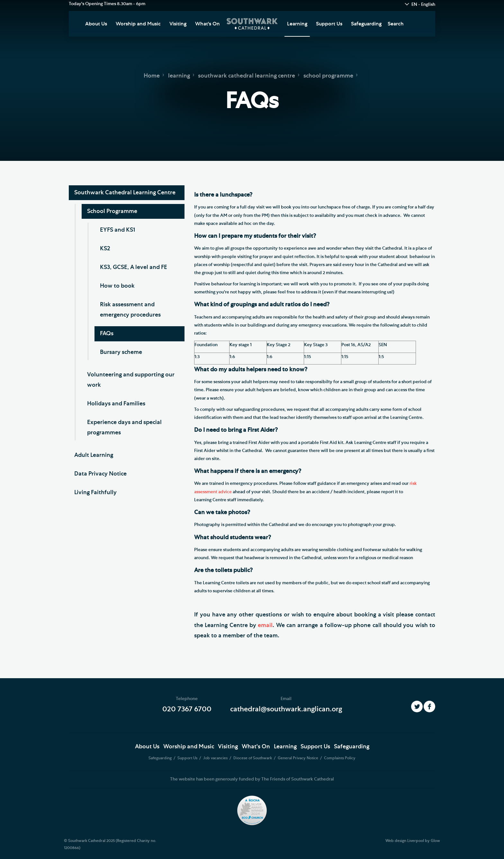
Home (152, 76)
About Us (96, 24)
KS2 (105, 249)
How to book (117, 286)
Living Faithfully (95, 493)
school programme (328, 76)
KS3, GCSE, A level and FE (134, 267)
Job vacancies (216, 758)
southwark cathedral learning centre (247, 76)
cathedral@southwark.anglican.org (286, 709)
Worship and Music (138, 24)
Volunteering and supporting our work (131, 380)
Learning (297, 24)
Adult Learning (94, 455)
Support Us (329, 24)
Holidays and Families (116, 404)
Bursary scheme (121, 352)
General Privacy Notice (298, 758)
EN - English (423, 5)
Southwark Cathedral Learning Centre (125, 193)
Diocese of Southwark (253, 758)
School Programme (112, 211)
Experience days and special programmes (124, 428)
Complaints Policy (340, 758)
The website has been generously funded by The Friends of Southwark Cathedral (252, 779)
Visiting (178, 24)
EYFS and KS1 (117, 230)
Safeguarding (366, 24)
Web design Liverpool (405, 841)
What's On (207, 24)
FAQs (107, 334)
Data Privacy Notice (100, 474)
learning (179, 76)
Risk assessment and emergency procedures (130, 310)
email (265, 625)
